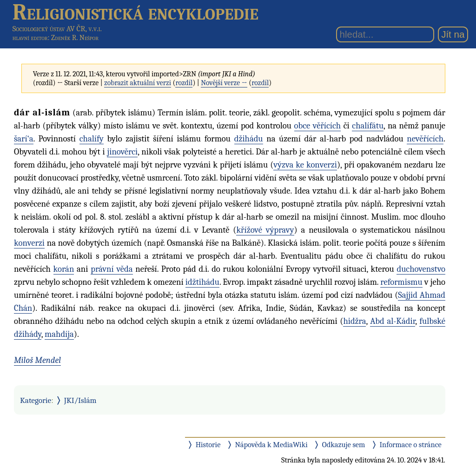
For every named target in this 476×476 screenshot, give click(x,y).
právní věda (112, 269)
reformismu (401, 282)
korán (64, 269)
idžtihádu (202, 282)
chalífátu (368, 126)
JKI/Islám (80, 400)
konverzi (29, 243)
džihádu (249, 139)
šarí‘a (24, 139)
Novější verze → (224, 83)
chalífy (92, 139)
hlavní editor (30, 38)
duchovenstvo (421, 269)
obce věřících (318, 126)
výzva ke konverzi (305, 165)
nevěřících (425, 139)
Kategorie (36, 400)
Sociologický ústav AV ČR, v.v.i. (57, 29)
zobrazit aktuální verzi (138, 83)
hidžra (354, 321)
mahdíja (59, 334)
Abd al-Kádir (393, 321)
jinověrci (122, 152)
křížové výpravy (265, 230)
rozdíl (184, 83)
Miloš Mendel (37, 360)
